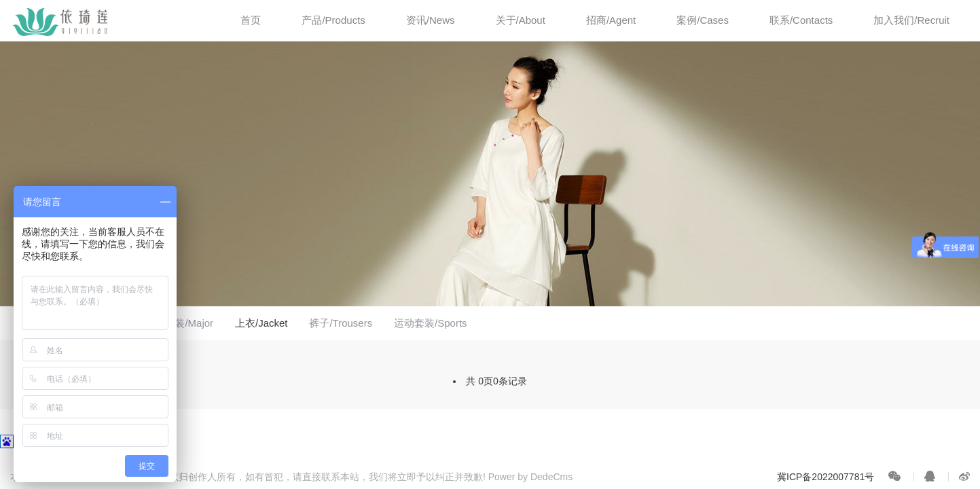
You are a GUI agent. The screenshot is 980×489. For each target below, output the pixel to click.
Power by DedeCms (531, 477)
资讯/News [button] (431, 20)
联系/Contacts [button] (801, 20)
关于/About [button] (521, 20)
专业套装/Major (179, 323)
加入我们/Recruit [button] (911, 20)
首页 (251, 20)
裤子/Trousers (341, 323)
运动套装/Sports (431, 323)
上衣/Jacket (261, 323)
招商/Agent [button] (611, 20)
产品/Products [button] (333, 20)
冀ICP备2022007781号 (825, 477)
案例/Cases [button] (703, 20)
